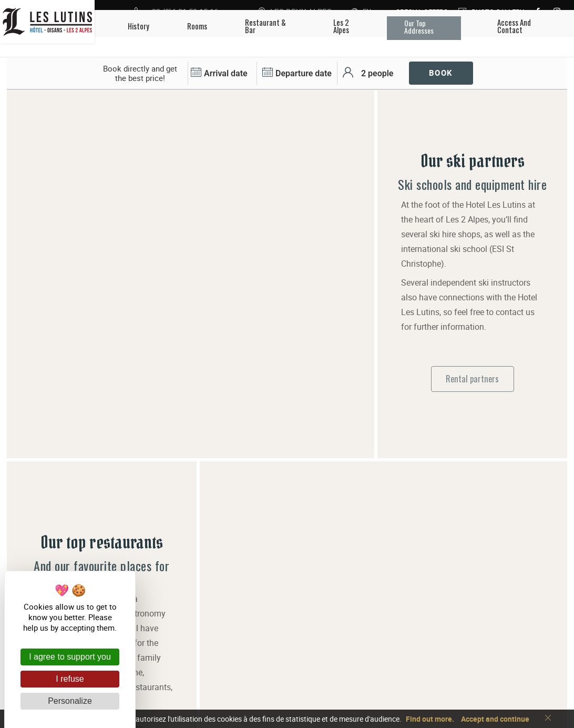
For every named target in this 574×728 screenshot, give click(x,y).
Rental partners (472, 331)
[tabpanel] (191, 91)
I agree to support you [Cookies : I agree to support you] (70, 657)
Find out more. (430, 719)
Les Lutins (232, 657)
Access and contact (348, 665)
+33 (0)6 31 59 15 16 (351, 649)
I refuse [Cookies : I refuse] (70, 679)
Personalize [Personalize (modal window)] (70, 701)
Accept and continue (495, 719)
